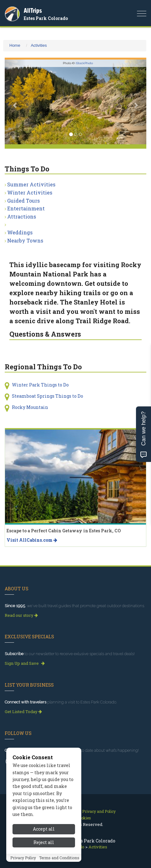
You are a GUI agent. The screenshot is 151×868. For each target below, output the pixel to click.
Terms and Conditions (59, 858)
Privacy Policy (23, 858)
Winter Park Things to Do (40, 385)
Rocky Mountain (30, 407)
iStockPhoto (84, 63)
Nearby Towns (25, 240)
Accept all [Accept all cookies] (44, 829)
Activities (39, 45)
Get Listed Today (23, 712)
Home (15, 45)
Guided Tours (23, 201)
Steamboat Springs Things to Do (48, 396)
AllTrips (33, 10)
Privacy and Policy (99, 811)
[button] (15, 102)
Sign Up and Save (25, 663)
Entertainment (26, 208)
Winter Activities (30, 192)
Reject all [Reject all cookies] (44, 842)
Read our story (21, 615)
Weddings (20, 232)
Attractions (22, 216)
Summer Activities (31, 184)
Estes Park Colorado (46, 18)
